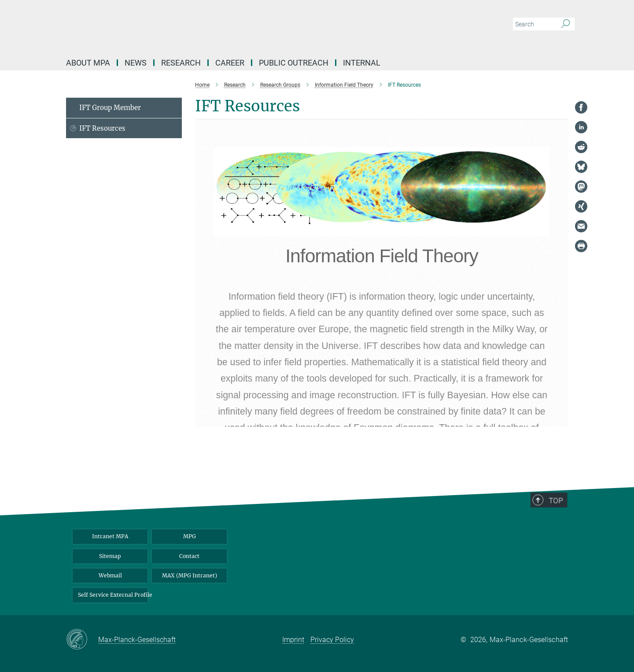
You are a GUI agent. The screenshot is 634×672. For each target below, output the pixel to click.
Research (181, 63)
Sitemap (110, 556)
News (136, 63)
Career (230, 63)
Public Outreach (294, 63)
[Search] (566, 24)
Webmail (110, 575)
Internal (362, 63)
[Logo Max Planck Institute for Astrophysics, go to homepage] (231, 26)
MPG (190, 536)
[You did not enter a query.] (534, 24)
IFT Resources (102, 128)
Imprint (293, 640)
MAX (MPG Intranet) (190, 575)
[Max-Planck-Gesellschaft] (82, 640)
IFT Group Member (110, 108)
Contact (189, 556)
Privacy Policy (332, 640)
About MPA (88, 63)
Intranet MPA (110, 536)
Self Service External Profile (113, 595)
